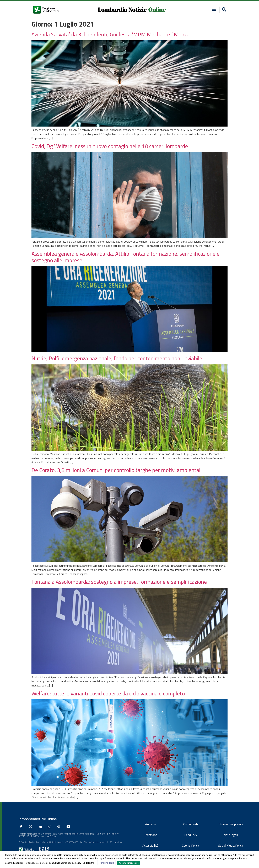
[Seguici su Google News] (60, 827)
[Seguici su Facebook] (22, 827)
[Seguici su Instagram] (50, 827)
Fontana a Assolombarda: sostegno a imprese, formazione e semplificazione (119, 582)
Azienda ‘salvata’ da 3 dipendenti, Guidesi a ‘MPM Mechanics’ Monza (110, 34)
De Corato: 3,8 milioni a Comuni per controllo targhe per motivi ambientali (117, 470)
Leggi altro (89, 863)
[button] (214, 9)
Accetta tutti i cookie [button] (129, 863)
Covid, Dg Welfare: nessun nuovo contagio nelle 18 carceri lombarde (110, 146)
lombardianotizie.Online (38, 819)
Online (157, 10)
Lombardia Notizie (122, 10)
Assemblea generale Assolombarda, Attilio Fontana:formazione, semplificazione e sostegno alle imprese (126, 257)
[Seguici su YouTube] (69, 827)
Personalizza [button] (106, 863)
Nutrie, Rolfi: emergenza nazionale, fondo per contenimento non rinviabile (117, 358)
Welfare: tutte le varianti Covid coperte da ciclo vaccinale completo (108, 693)
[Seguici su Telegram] (41, 827)
